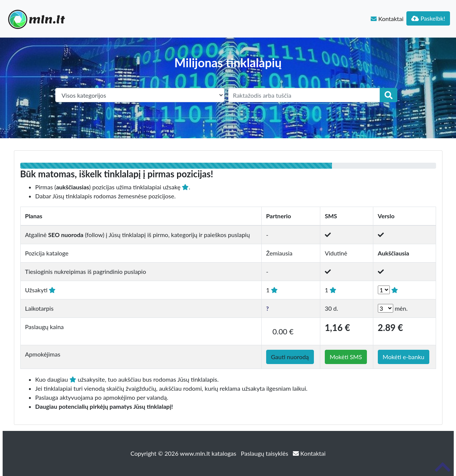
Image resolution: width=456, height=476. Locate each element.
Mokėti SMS (346, 357)
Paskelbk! (428, 18)
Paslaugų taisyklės (265, 453)
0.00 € (283, 331)
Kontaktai (387, 19)
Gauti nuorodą (290, 357)
